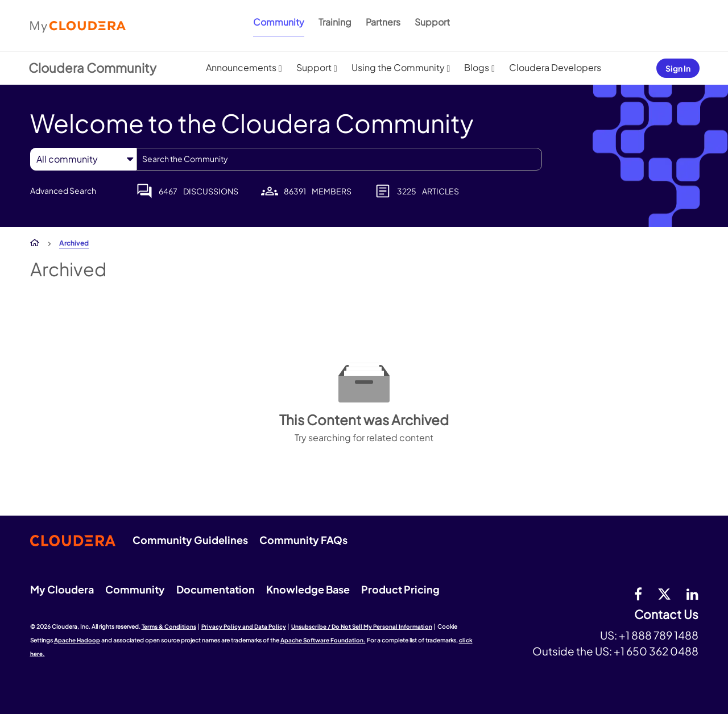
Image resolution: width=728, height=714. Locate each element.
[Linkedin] (692, 593)
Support (432, 22)
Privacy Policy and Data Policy (244, 626)
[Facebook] (638, 593)
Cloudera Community (92, 68)
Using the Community (398, 67)
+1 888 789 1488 (659, 635)
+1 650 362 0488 (656, 651)
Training (335, 22)
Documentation (216, 589)
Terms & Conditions (169, 626)
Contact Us (666, 615)
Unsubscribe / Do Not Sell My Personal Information (362, 626)
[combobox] (339, 159)
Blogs (477, 67)
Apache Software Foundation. (323, 640)
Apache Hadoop (77, 640)
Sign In (678, 68)
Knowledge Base (308, 589)
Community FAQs (303, 540)
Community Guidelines (190, 540)
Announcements (241, 67)
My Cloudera (62, 589)
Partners (383, 22)
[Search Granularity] (83, 159)
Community (279, 22)
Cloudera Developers (555, 67)
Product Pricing (400, 589)
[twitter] (664, 593)
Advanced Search (63, 190)
